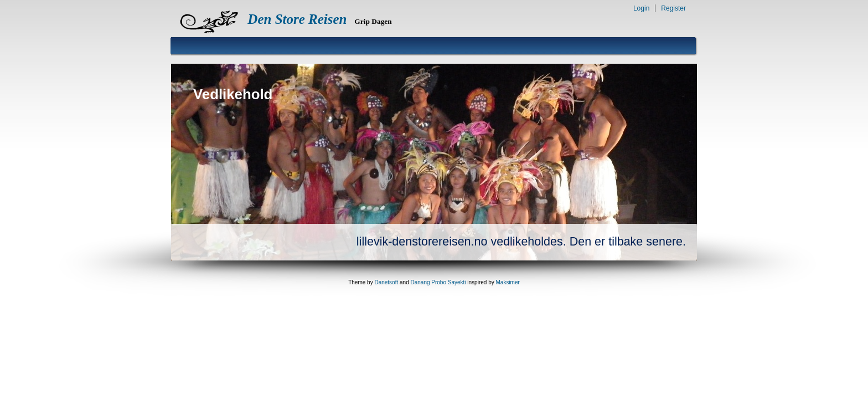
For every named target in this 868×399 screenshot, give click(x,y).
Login (641, 8)
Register (673, 8)
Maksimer (507, 282)
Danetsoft (386, 282)
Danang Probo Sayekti (438, 282)
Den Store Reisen (297, 19)
